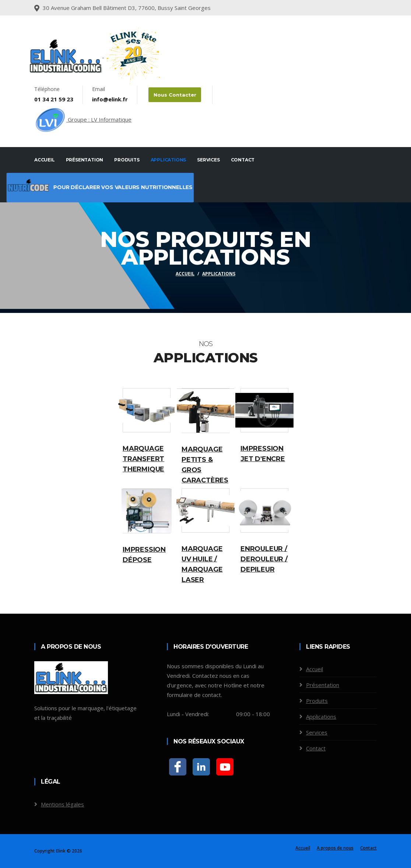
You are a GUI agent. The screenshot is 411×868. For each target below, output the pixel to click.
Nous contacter (174, 95)
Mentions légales (62, 804)
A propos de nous (335, 848)
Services (208, 160)
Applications (168, 160)
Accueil (45, 160)
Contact (243, 160)
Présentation (85, 160)
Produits (127, 160)
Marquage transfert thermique (143, 459)
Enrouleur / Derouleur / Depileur (264, 559)
